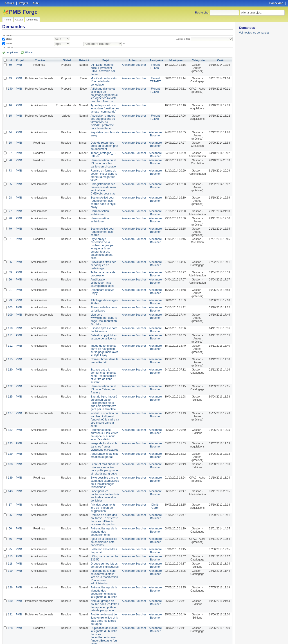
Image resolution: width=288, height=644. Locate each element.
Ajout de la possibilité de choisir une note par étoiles (104, 514)
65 (10, 140)
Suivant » (37, 629)
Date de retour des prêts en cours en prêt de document (104, 143)
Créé (220, 60)
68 (10, 194)
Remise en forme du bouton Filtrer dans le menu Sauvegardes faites (102, 172)
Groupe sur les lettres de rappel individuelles (104, 537)
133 (10, 418)
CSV (223, 635)
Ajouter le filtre (184, 39)
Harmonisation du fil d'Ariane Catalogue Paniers (101, 367)
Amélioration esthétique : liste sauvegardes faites (104, 269)
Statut (8, 39)
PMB (18, 65)
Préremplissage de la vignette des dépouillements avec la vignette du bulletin (103, 561)
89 (10, 260)
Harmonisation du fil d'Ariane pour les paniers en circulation (104, 160)
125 (10, 375)
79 (10, 222)
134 (10, 613)
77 (10, 205)
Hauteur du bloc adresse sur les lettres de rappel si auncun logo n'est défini (104, 409)
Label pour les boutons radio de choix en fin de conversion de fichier (103, 469)
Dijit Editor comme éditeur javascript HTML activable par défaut (104, 68)
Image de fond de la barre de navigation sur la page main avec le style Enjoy (105, 332)
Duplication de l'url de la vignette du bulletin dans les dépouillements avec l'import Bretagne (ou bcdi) (104, 603)
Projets (8, 20)
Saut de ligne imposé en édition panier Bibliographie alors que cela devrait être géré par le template (105, 381)
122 (10, 364)
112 (10, 327)
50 (10, 500)
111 (10, 316)
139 (10, 452)
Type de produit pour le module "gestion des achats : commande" (103, 105)
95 (10, 521)
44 (10, 129)
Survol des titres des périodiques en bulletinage (102, 253)
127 (10, 391)
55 (10, 181)
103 (10, 292)
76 (10, 511)
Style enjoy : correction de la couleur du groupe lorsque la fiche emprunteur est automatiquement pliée (104, 239)
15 (10, 113)
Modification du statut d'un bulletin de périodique (102, 78)
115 (10, 340)
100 (78, 629)
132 (10, 405)
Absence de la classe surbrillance (102, 293)
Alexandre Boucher (134, 65)
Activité (19, 20)
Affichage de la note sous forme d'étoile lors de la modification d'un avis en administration (105, 547)
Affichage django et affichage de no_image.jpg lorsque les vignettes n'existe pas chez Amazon (105, 92)
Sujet (106, 60)
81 (10, 233)
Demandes (32, 20)
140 (10, 86)
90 (10, 267)
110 (10, 309)
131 (10, 583)
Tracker (39, 60)
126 (10, 556)
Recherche (202, 13)
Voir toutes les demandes (254, 33)
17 (10, 476)
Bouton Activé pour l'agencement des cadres (105, 224)
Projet (19, 60)
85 (10, 249)
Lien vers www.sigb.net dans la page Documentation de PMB (104, 302)
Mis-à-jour (176, 60)
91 (10, 274)
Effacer (27, 52)
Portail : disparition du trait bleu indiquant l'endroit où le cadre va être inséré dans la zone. (104, 396)
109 (10, 299)
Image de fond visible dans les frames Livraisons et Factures (103, 421)
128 (10, 597)
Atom (216, 635)
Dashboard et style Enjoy (105, 274)
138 (10, 439)
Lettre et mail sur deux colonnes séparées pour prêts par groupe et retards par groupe (104, 444)
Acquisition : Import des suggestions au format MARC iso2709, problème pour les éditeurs (104, 119)
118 (10, 535)
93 (10, 285)
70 (10, 157)
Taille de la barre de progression (101, 261)
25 (10, 487)
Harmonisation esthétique (98, 206)
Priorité (83, 60)
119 (10, 542)
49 (10, 75)
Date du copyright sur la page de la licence (104, 318)
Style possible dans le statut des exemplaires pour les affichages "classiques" (103, 457)
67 (10, 150)
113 (10, 528)
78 (10, 212)
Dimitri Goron (155, 478)
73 (10, 167)
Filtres (9, 35)
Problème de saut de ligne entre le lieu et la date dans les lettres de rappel (103, 588)
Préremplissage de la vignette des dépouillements (102, 503)
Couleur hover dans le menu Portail (103, 342)
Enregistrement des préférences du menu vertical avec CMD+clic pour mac (103, 186)
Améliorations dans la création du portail (102, 430)
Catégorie (198, 60)
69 (10, 65)
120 (10, 351)
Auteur (9, 44)
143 (10, 466)
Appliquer (12, 52)
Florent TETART (155, 66)
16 (10, 102)
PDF (230, 635)
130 (10, 569)
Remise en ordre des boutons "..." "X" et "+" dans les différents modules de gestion (103, 491)
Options (10, 47)
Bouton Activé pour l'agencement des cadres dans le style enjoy (105, 198)
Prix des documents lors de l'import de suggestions (104, 479)
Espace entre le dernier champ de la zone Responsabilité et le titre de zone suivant (104, 355)
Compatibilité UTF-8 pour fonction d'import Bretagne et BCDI (105, 616)
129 (10, 429)
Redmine (133, 642)
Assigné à (156, 60)
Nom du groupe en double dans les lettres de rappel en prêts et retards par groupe (103, 574)
